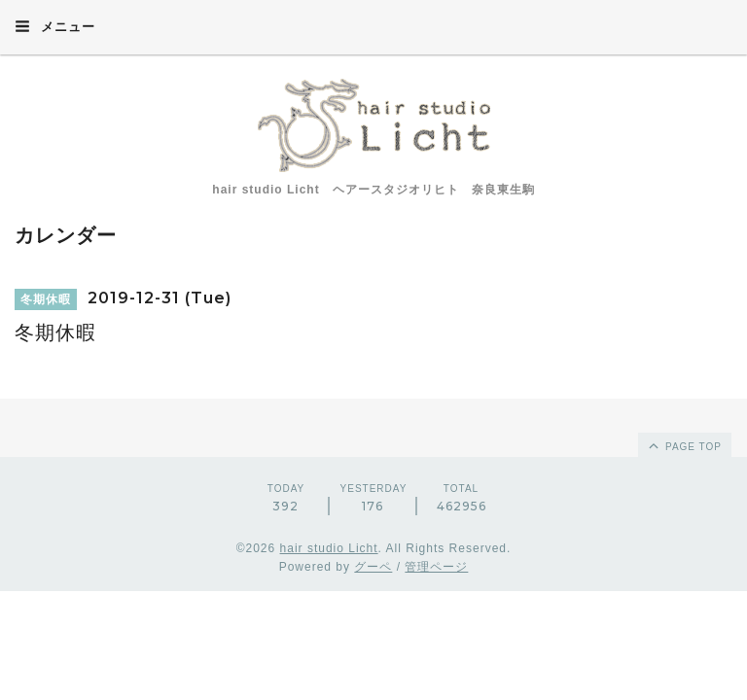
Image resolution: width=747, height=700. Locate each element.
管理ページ (436, 567)
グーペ (373, 567)
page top (684, 445)
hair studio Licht (329, 548)
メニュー (55, 26)
